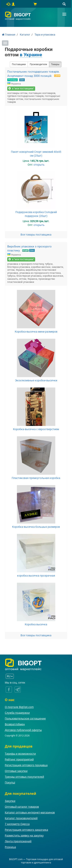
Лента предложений (18, 841)
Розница (12, 80)
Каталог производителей (21, 818)
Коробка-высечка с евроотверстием (36, 429)
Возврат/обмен (15, 724)
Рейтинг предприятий (19, 759)
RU (10, 676)
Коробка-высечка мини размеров (36, 332)
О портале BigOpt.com (19, 707)
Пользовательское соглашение (25, 718)
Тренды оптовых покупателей (24, 777)
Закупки (10, 801)
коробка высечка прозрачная (36, 576)
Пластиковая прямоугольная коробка (36, 478)
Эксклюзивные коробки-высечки (36, 380)
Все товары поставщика (36, 235)
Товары (55, 64)
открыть (39, 165)
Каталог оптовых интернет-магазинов (30, 812)
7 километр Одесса (17, 824)
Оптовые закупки (16, 771)
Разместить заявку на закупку (24, 835)
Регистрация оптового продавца (26, 765)
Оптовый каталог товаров (22, 807)
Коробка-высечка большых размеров (36, 527)
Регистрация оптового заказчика (26, 830)
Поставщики (19, 64)
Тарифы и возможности (20, 754)
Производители (38, 64)
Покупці (10, 782)
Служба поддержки (17, 713)
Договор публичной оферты (23, 730)
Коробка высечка (36, 624)
